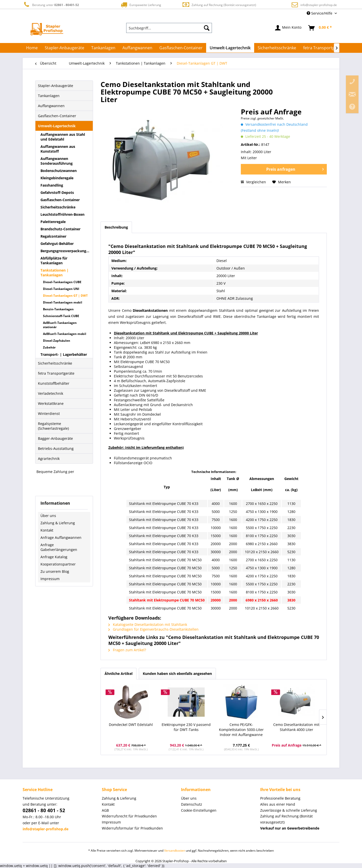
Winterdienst (49, 414)
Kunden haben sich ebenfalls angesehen (177, 674)
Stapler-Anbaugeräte (56, 86)
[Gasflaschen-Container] (181, 48)
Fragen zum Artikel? (127, 650)
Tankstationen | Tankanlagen (55, 273)
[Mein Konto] (288, 28)
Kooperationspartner (58, 564)
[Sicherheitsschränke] (277, 48)
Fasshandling (52, 185)
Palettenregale (53, 222)
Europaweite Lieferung (141, 5)
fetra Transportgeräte (56, 373)
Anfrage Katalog (54, 557)
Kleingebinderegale (57, 178)
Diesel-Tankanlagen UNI (61, 289)
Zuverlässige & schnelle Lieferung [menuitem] (289, 810)
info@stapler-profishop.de (319, 5)
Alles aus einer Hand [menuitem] (278, 804)
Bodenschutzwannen (59, 171)
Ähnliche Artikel (119, 674)
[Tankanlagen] (103, 48)
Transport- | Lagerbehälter (64, 354)
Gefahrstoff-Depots (57, 192)
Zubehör (49, 347)
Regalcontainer (53, 236)
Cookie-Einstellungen (199, 810)
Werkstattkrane (51, 403)
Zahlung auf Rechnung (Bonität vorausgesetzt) (219, 5)
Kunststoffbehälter (54, 383)
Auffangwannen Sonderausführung (57, 161)
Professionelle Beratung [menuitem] (280, 798)
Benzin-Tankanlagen (58, 309)
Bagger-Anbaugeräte (55, 438)
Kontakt (47, 530)
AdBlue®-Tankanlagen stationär (60, 325)
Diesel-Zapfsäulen (57, 341)
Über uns (48, 516)
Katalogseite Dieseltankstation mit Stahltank (148, 624)
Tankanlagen (49, 96)
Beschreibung (116, 227)
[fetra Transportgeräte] (324, 48)
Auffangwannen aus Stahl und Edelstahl (63, 137)
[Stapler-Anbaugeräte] (64, 48)
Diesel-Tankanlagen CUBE (62, 282)
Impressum (50, 579)
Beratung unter (51, 5)
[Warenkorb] (320, 28)
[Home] (32, 48)
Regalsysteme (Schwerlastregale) (53, 426)
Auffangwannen (51, 106)
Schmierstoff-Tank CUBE (61, 316)
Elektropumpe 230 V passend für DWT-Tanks (186, 727)
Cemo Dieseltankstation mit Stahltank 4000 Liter (296, 727)
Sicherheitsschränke (58, 207)
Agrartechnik (49, 459)
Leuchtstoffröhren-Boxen (62, 214)
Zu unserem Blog (55, 571)
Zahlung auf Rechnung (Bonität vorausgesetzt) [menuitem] (286, 819)
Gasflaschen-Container (57, 116)
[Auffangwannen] (137, 48)
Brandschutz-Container (60, 229)
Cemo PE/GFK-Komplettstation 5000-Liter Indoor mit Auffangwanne (241, 730)
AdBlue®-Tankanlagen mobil (65, 334)
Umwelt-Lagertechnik (57, 126)
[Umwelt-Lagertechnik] (230, 48)
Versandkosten (175, 851)
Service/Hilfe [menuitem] (320, 13)
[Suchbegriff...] (169, 28)
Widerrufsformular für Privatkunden (132, 828)
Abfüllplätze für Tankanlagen (54, 261)
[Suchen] (207, 28)
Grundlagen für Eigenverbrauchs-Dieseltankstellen (153, 629)
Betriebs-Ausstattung (56, 448)
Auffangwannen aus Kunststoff (58, 149)
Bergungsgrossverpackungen (65, 251)
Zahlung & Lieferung (58, 523)
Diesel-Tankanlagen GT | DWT (65, 296)
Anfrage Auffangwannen (61, 537)
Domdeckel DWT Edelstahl (131, 725)
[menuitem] (169, 28)
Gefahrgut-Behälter (57, 244)
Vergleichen (253, 182)
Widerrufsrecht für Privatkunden (129, 816)
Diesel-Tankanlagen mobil (63, 302)
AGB (105, 810)
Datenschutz (192, 804)
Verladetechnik (51, 393)
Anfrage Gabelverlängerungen (59, 547)
